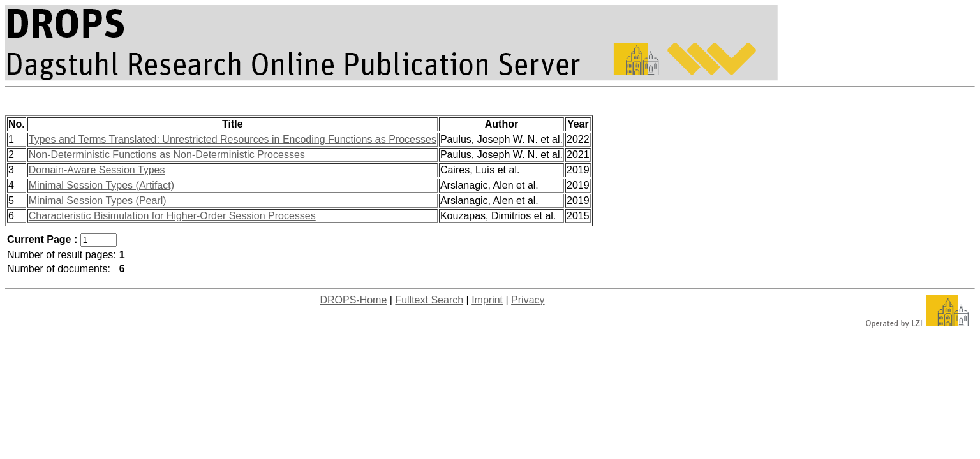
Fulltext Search (429, 300)
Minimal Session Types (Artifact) (101, 185)
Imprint (487, 300)
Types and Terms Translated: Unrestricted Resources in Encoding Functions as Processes (233, 139)
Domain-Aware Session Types (97, 170)
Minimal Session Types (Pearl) (98, 200)
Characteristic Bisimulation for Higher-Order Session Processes (172, 216)
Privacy (528, 300)
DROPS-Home (353, 300)
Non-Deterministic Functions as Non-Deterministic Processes (167, 155)
